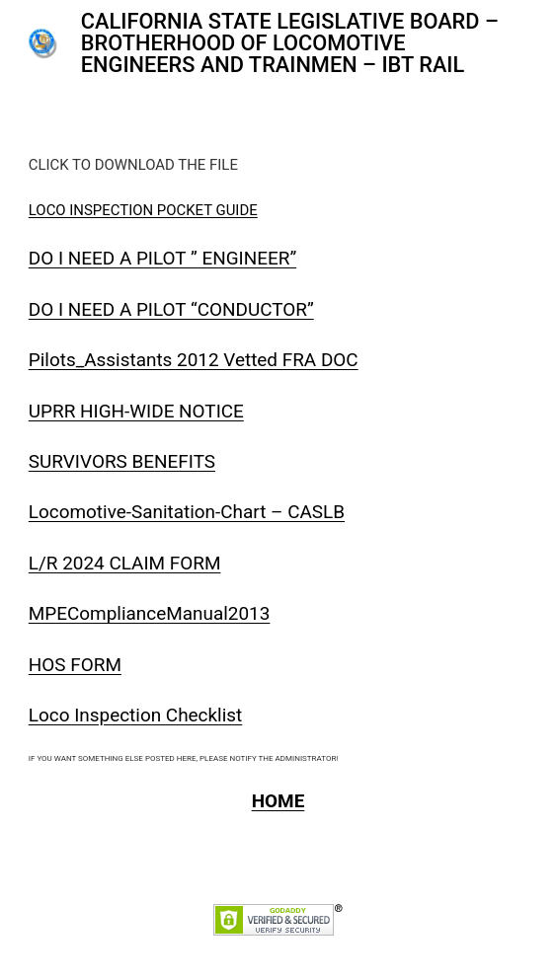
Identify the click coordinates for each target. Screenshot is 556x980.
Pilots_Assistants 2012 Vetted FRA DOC (194, 360)
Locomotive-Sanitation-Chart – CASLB (187, 512)
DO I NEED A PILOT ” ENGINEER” (162, 258)
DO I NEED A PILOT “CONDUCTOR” (171, 309)
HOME (278, 801)
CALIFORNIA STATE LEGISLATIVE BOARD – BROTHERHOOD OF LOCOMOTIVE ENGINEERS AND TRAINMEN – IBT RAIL (290, 43)
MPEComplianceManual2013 (150, 613)
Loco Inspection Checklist (135, 715)
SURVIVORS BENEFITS (122, 461)
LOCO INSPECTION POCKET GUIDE (143, 210)
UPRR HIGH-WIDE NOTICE (136, 411)
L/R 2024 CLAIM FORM (125, 563)
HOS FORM (75, 665)
